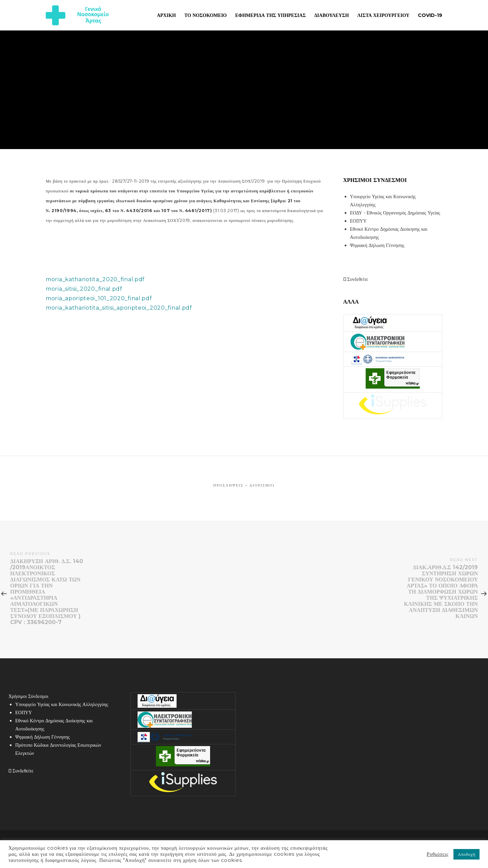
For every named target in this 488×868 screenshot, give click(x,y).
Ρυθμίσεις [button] (438, 854)
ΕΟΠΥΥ (358, 221)
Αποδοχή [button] (466, 854)
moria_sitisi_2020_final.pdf (84, 289)
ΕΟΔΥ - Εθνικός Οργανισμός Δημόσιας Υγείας (395, 213)
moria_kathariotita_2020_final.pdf (95, 279)
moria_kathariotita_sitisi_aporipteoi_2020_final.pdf (119, 308)
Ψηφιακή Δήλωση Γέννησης (377, 245)
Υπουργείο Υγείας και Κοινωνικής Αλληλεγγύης (62, 704)
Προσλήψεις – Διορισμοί (244, 485)
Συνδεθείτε (356, 279)
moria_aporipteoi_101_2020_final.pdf (99, 298)
